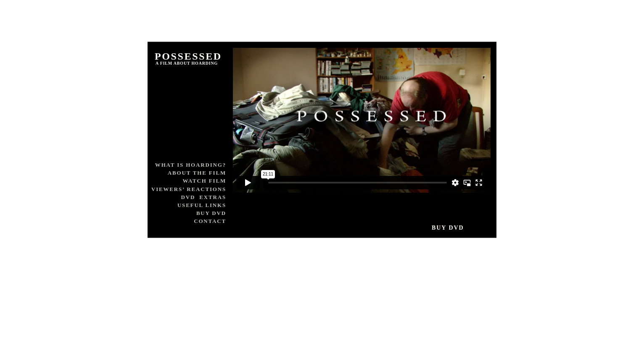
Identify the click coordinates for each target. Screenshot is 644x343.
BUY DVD (211, 213)
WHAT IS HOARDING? (191, 165)
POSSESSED (188, 56)
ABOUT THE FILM (197, 173)
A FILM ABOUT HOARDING (187, 63)
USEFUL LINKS (202, 205)
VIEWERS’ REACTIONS (189, 189)
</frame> (362, 120)
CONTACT (210, 221)
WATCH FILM (204, 181)
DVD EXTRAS (204, 197)
